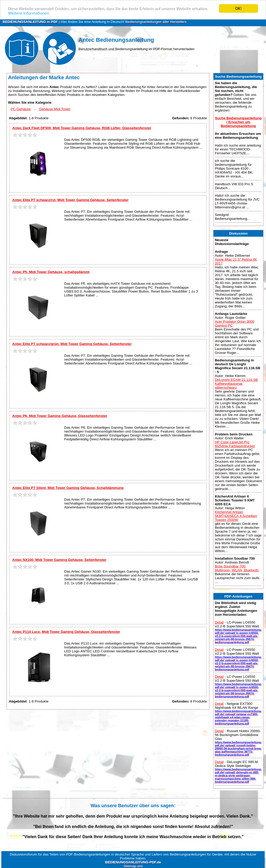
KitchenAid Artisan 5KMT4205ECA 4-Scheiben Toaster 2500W (236, 516)
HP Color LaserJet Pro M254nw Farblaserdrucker (235, 444)
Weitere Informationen (29, 13)
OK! (238, 8)
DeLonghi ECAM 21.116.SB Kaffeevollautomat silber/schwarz (236, 384)
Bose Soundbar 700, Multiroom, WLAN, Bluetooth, (237, 568)
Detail (219, 622)
